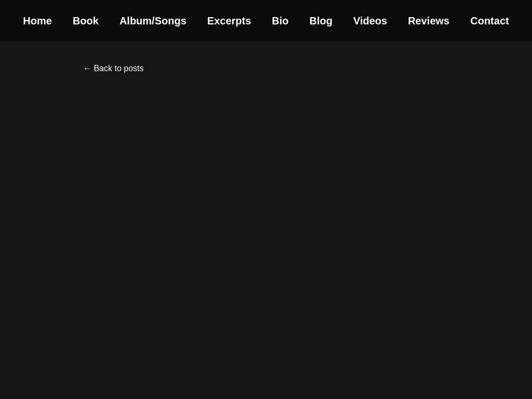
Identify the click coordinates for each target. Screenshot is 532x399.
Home (37, 21)
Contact (489, 21)
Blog (321, 21)
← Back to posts (114, 68)
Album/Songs (153, 21)
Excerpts (229, 21)
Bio (280, 21)
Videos (370, 21)
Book (86, 21)
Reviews (429, 21)
